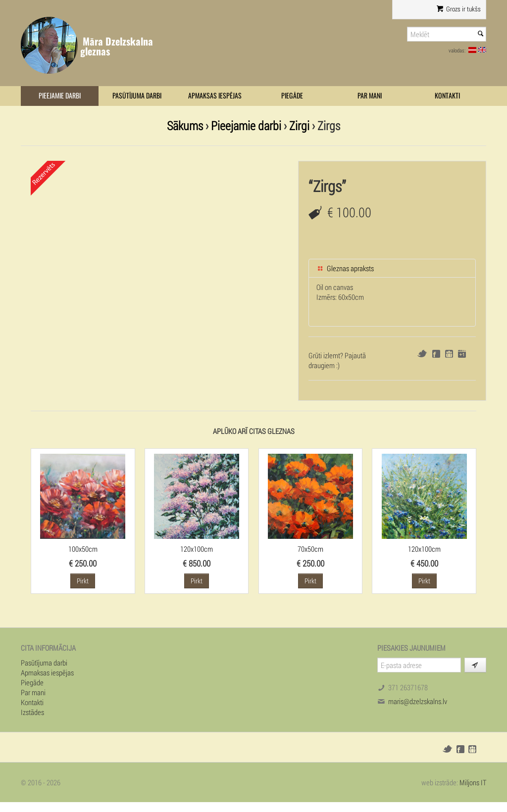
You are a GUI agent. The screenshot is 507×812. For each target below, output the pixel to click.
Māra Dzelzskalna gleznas (117, 46)
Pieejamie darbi (60, 96)
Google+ (462, 354)
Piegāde (292, 96)
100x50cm (83, 549)
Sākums (185, 125)
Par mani (370, 96)
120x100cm (197, 549)
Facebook (436, 354)
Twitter (422, 354)
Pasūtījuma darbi (137, 96)
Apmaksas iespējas (215, 96)
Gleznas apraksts (345, 268)
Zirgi (299, 125)
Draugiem (449, 354)
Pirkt (83, 581)
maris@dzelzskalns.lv (418, 701)
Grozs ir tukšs (459, 9)
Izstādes (32, 712)
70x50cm (310, 549)
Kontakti (447, 96)
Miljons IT (473, 782)
